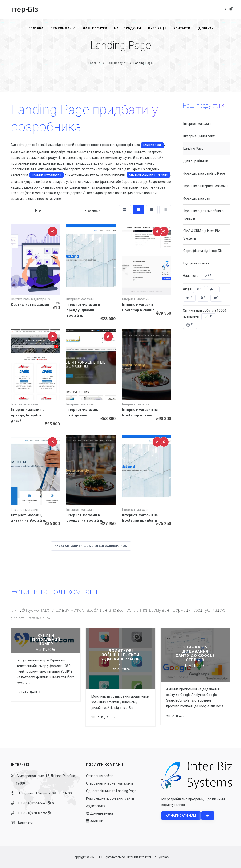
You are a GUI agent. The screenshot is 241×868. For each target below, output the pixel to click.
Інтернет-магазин (197, 124)
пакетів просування (47, 175)
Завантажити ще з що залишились (91, 546)
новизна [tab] (92, 211)
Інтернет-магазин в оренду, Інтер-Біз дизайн (28, 415)
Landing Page (152, 145)
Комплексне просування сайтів (110, 798)
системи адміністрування (149, 175)
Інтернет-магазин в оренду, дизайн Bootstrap (83, 310)
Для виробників (196, 161)
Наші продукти (128, 28)
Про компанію (63, 28)
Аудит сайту (96, 806)
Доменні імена (100, 813)
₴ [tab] (38, 211)
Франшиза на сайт (198, 198)
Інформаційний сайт (199, 136)
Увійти (206, 28)
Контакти (182, 28)
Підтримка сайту (196, 263)
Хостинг (94, 821)
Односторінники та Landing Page (111, 791)
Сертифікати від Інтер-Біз (203, 251)
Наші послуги (95, 28)
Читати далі (29, 692)
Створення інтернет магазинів (110, 783)
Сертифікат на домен (30, 305)
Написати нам (181, 816)
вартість (88, 169)
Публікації (157, 28)
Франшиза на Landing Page (204, 173)
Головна (36, 28)
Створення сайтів (100, 776)
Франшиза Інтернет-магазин (205, 186)
